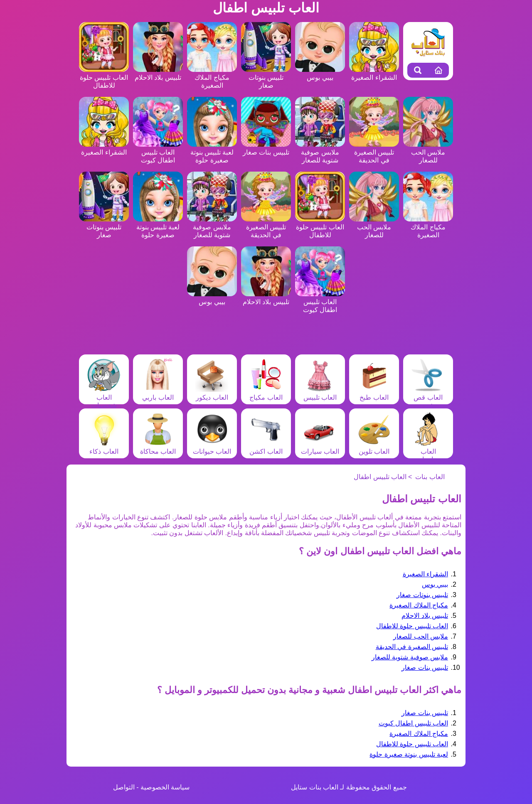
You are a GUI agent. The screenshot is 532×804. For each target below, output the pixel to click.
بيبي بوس (435, 584)
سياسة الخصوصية (165, 787)
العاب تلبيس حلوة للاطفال (104, 77)
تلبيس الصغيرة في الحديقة (374, 152)
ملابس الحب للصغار (428, 152)
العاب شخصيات (104, 397)
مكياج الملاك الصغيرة (212, 77)
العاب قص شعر (428, 397)
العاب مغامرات (428, 451)
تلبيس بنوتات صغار (266, 77)
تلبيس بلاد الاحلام (425, 616)
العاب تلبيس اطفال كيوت (158, 152)
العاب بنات (430, 477)
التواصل (124, 787)
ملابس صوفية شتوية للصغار (320, 152)
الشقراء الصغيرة (425, 574)
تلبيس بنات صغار (425, 668)
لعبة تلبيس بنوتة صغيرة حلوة (212, 152)
